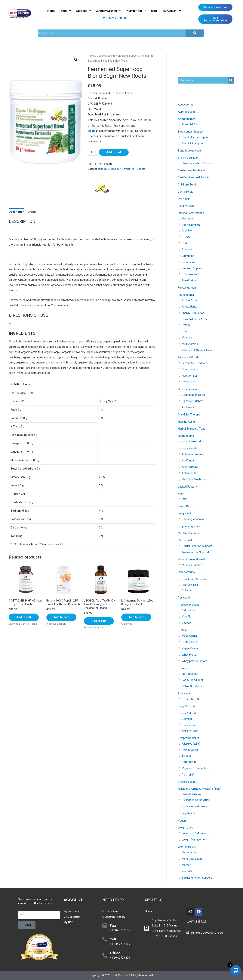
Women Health (187, 847)
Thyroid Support (188, 782)
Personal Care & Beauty (192, 579)
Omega (186, 325)
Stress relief (189, 725)
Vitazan (186, 623)
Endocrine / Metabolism (196, 833)
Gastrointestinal (106, 56)
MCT (185, 499)
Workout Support (192, 268)
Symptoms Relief (188, 738)
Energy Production (193, 313)
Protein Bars (189, 642)
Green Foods (190, 369)
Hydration (188, 219)
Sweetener (188, 382)
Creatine (187, 250)
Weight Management (194, 840)
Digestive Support (128, 56)
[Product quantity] (93, 152)
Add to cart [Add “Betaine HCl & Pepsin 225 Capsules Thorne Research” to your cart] (61, 617)
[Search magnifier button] (231, 80)
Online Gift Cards (192, 686)
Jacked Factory (187, 487)
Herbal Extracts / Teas (192, 429)
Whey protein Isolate (194, 661)
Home (51, 11)
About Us (153, 900)
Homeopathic (186, 436)
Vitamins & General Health (198, 350)
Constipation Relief (194, 395)
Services (83, 11)
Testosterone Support (195, 552)
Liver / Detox (186, 506)
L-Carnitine (189, 262)
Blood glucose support (196, 137)
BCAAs (186, 237)
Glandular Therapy (189, 415)
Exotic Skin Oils (191, 699)
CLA (184, 243)
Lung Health (185, 513)
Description (17, 212)
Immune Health (187, 449)
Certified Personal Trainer (193, 177)
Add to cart (114, 152)
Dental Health (186, 192)
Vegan (182, 821)
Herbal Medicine (192, 794)
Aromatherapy (187, 119)
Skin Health (185, 694)
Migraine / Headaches (195, 768)
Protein (182, 630)
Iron (184, 331)
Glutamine (188, 256)
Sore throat (189, 762)
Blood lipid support (193, 143)
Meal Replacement (189, 533)
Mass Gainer (189, 636)
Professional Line (189, 605)
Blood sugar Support (191, 132)
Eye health (184, 199)
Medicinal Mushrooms (195, 479)
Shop (66, 11)
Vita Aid (187, 617)
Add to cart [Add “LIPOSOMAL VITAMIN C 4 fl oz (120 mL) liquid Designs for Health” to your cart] (99, 621)
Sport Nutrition (191, 225)
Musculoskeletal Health (192, 559)
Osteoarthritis (186, 572)
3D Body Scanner (109, 11)
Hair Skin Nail (190, 585)
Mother (186, 865)
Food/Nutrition (187, 288)
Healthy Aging (186, 422)
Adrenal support (188, 112)
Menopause (189, 852)
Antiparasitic (189, 473)
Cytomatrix (189, 610)
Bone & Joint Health (190, 151)
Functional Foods (189, 357)
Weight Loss (186, 828)
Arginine (187, 231)
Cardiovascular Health (191, 170)
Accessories (186, 105)
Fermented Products (134, 169)
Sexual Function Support (197, 546)
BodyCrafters (120, 975)
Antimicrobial (190, 467)
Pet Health (184, 598)
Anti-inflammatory (193, 454)
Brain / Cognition (188, 158)
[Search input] (204, 80)
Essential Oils (190, 124)
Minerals (187, 338)
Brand (32, 212)
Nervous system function (197, 163)
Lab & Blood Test (192, 680)
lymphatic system (189, 526)
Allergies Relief (191, 744)
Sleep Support (186, 706)
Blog (154, 11)
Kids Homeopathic (193, 441)
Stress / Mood (187, 713)
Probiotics (188, 407)
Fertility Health (187, 206)
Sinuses (187, 756)
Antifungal (188, 461)
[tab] (17, 212)
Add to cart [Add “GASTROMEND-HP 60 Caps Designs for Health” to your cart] (24, 617)
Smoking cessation (194, 519)
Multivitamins (190, 344)
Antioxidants (189, 307)
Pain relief (188, 775)
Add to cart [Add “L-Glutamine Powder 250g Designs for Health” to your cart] (136, 617)
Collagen (187, 590)
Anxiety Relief (190, 731)
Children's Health (188, 185)
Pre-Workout (190, 280)
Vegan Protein (191, 648)
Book (91, 131)
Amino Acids (190, 300)
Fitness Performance (191, 213)
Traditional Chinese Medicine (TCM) (200, 789)
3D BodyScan (190, 674)
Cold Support (190, 750)
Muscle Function (192, 565)
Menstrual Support (193, 859)
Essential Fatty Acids (195, 319)
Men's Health (186, 540)
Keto (181, 494)
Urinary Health (186, 813)
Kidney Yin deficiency (195, 806)
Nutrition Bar (136, 11)
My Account (172, 11)
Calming (187, 719)
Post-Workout (191, 274)
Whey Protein (190, 655)
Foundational (186, 295)
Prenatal (187, 871)
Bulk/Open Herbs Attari (196, 800)
